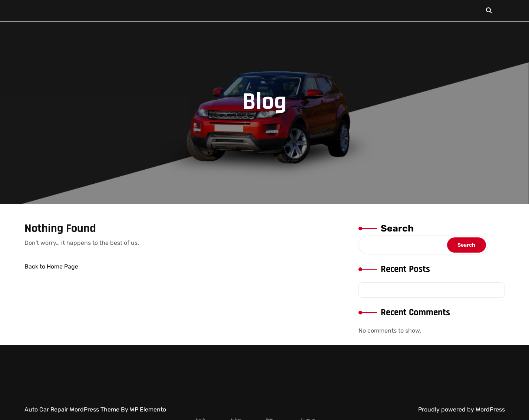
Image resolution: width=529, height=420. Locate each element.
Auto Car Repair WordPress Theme (73, 409)
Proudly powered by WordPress (462, 409)
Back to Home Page (51, 266)
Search (397, 229)
